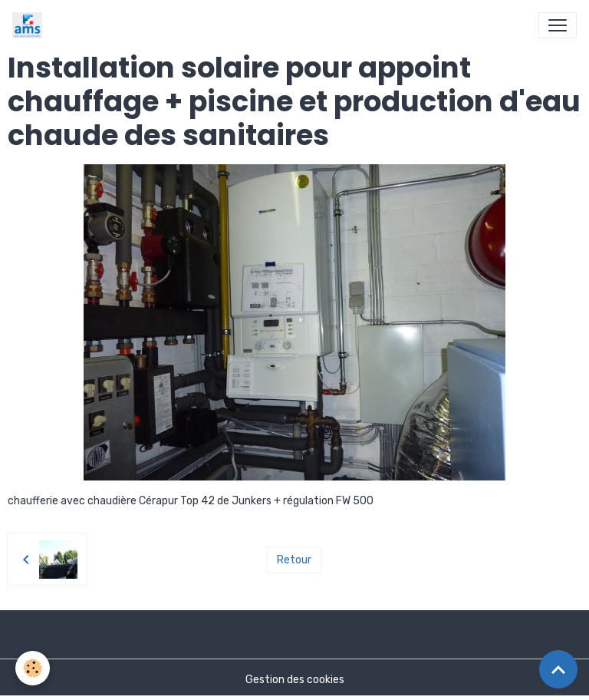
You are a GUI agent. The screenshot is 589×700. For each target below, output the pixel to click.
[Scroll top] (558, 669)
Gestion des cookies (295, 680)
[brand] (30, 25)
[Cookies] (33, 668)
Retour (294, 560)
